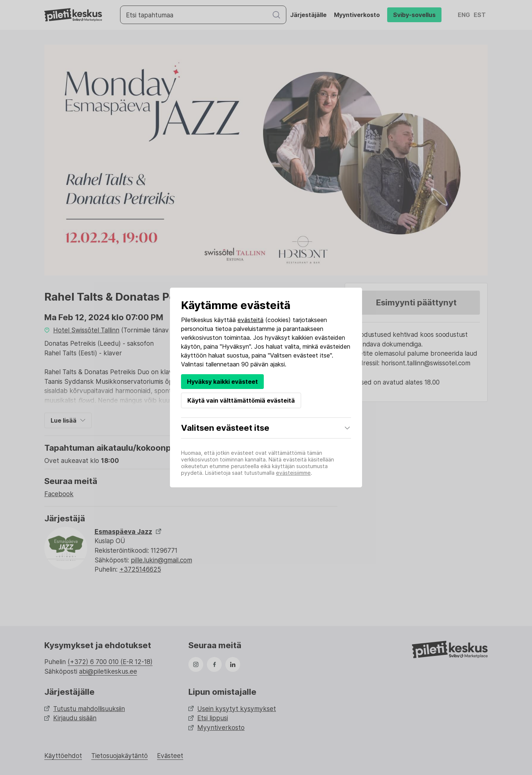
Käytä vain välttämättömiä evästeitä (241, 400)
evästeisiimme (293, 473)
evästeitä (250, 320)
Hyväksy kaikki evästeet (222, 382)
